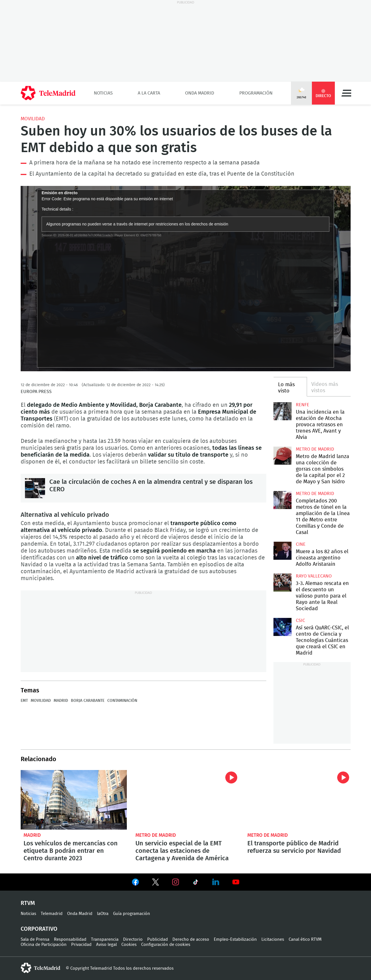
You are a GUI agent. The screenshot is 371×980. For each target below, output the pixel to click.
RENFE (303, 405)
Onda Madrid (200, 93)
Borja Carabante (88, 701)
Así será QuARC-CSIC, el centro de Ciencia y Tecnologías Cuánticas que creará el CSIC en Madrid (282, 627)
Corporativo (39, 929)
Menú (346, 93)
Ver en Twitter (156, 883)
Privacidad (81, 945)
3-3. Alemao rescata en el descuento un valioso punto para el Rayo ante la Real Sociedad (282, 583)
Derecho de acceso (191, 939)
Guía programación (132, 914)
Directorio (133, 939)
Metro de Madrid (315, 449)
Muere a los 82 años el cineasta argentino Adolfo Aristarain (282, 551)
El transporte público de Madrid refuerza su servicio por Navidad (298, 800)
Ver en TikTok (196, 883)
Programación (256, 93)
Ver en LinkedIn (216, 882)
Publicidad (158, 939)
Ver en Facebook (135, 883)
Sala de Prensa (35, 939)
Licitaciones (273, 939)
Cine (301, 544)
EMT (24, 701)
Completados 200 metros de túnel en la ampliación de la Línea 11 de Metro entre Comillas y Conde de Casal (282, 500)
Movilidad (33, 119)
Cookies (129, 945)
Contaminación (122, 701)
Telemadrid (52, 914)
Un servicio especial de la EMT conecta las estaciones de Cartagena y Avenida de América (186, 800)
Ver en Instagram (176, 882)
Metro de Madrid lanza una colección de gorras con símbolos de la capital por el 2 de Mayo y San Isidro (282, 456)
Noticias (103, 93)
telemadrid (40, 968)
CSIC (300, 620)
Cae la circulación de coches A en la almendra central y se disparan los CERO (35, 488)
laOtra (103, 914)
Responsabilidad (70, 939)
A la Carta (149, 93)
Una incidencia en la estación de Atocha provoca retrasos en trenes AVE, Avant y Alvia (282, 411)
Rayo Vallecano (314, 576)
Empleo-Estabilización (235, 939)
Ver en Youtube (236, 882)
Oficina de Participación (44, 945)
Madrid (61, 701)
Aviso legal (106, 945)
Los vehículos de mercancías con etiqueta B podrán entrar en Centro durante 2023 (74, 800)
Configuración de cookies (166, 945)
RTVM (28, 903)
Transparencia (105, 939)
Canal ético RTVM (305, 939)
